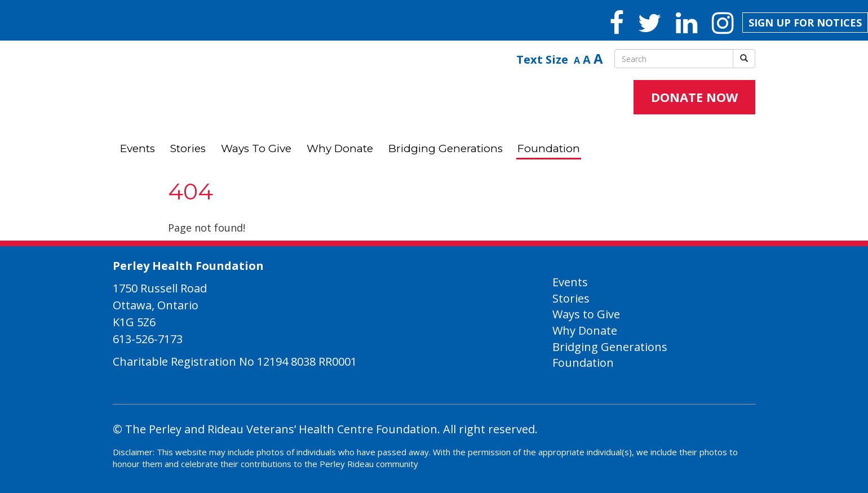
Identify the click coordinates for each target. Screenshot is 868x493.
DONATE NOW (694, 97)
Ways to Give (256, 148)
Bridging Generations (446, 148)
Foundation (549, 148)
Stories (188, 148)
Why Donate (340, 148)
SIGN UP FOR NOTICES (805, 23)
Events (138, 148)
